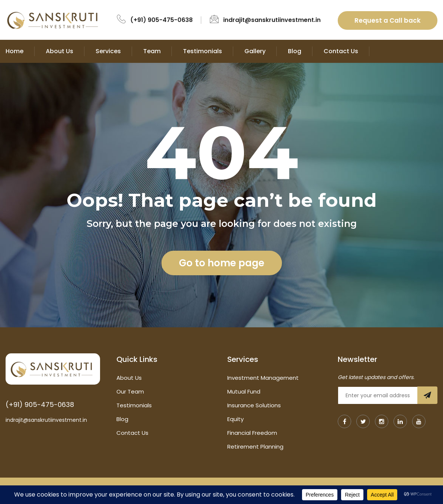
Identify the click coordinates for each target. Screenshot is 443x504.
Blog (295, 51)
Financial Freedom (252, 433)
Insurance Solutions (254, 405)
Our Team (130, 391)
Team (152, 51)
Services (108, 51)
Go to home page (222, 263)
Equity (235, 419)
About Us (60, 51)
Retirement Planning (255, 447)
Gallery (255, 51)
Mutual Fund (244, 391)
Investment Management (263, 378)
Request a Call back (388, 20)
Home (15, 51)
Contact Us (341, 51)
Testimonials (203, 51)
